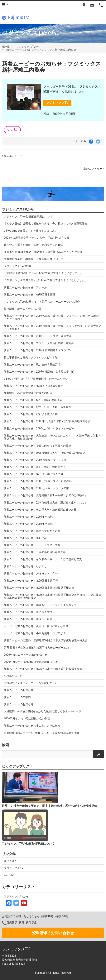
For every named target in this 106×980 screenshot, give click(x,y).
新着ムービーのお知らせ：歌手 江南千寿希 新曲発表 (37, 407)
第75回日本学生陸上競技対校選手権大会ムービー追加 (36, 648)
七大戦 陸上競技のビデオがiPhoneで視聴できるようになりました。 (45, 273)
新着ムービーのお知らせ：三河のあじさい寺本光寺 (35, 552)
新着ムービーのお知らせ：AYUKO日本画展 (30, 295)
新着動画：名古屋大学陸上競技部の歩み (28, 393)
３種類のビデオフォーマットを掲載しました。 (32, 683)
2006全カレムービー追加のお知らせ (26, 655)
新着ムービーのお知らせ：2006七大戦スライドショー (36, 460)
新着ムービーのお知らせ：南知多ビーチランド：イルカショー (41, 605)
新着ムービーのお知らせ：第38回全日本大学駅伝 (34, 386)
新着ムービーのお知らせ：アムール (25, 287)
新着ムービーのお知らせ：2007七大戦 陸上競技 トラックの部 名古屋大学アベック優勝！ (53, 327)
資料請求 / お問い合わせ (53, 933)
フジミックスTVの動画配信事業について (28, 216)
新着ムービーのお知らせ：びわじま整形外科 (31, 414)
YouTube (9, 875)
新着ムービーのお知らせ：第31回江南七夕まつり (34, 474)
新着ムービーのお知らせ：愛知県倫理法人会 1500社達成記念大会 (44, 453)
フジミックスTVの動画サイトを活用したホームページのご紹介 (42, 302)
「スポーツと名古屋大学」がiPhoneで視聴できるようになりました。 (46, 280)
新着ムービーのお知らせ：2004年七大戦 (28, 517)
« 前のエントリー (12, 156)
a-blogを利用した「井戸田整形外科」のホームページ (36, 379)
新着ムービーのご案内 (17, 697)
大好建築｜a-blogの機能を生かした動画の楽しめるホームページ (43, 711)
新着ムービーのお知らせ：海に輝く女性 (28, 612)
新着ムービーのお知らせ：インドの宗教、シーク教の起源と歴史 (43, 559)
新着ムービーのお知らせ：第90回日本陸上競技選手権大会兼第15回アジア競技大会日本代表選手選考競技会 (53, 596)
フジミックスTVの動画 (18, 266)
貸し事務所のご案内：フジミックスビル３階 (31, 357)
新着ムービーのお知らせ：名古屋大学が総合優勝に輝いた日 (40, 510)
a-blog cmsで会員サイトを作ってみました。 (31, 231)
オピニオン (11, 861)
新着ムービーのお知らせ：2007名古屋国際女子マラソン (38, 350)
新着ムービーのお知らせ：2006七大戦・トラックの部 (36, 488)
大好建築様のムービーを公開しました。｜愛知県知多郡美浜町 (41, 733)
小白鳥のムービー (15, 676)
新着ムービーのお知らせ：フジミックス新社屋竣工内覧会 (41, 50)
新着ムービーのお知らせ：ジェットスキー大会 (32, 545)
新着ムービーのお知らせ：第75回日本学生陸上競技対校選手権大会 (44, 669)
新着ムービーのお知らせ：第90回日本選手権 (31, 581)
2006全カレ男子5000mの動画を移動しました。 (33, 662)
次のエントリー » (94, 169)
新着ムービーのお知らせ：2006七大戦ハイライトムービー (39, 428)
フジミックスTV (57, 103)
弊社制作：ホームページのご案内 (24, 309)
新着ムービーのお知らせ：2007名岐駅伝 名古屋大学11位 (39, 372)
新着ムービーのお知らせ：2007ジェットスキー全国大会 (38, 336)
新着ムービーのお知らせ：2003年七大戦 (28, 524)
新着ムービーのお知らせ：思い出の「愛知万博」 (33, 365)
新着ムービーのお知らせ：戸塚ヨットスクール (32, 573)
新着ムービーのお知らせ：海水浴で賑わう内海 (32, 531)
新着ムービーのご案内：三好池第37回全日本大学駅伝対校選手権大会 (46, 640)
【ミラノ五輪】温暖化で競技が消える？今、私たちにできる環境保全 (46, 224)
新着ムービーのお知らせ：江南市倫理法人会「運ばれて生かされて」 (46, 503)
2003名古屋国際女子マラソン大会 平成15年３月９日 (37, 238)
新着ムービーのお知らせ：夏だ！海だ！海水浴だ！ (35, 467)
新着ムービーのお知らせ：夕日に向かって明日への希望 (37, 446)
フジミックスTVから (28, 47)
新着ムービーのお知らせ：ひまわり (25, 566)
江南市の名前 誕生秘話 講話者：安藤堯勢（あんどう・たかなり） (44, 252)
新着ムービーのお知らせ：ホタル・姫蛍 (28, 619)
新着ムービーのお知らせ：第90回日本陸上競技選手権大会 (39, 588)
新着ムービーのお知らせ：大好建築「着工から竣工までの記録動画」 (46, 495)
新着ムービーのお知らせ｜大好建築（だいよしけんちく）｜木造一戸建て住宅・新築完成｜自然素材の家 (52, 437)
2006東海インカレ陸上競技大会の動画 (27, 718)
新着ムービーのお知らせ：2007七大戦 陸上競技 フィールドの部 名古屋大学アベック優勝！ (53, 317)
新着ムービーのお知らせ (19, 690)
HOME (6, 47)
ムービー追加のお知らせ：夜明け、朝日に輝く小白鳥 (36, 626)
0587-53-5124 (22, 923)
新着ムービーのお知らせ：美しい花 (25, 538)
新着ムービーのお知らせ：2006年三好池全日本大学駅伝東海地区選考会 (47, 421)
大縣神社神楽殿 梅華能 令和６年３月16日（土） (35, 259)
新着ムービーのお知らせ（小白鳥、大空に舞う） (33, 726)
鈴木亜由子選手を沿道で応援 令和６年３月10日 (34, 245)
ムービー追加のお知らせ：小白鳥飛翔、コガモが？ (35, 633)
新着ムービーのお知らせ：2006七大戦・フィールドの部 (38, 481)
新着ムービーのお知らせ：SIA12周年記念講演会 (33, 400)
